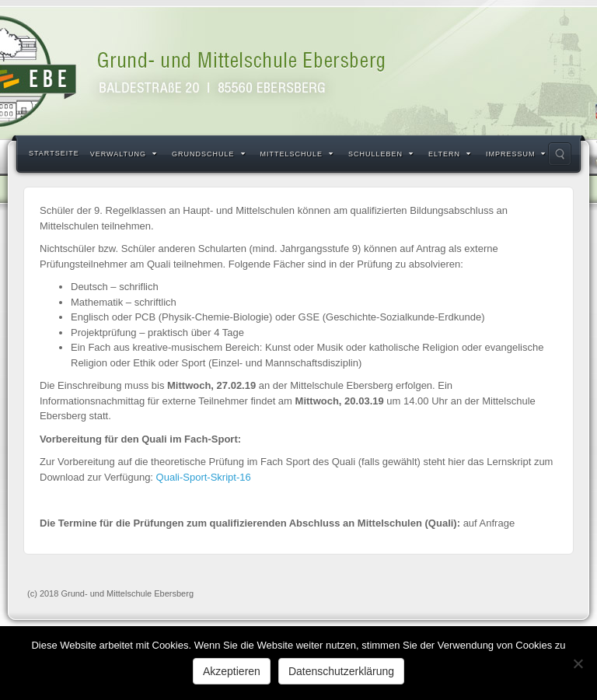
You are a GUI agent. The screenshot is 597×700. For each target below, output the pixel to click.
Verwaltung (124, 154)
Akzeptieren (232, 671)
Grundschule (209, 154)
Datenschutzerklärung (341, 671)
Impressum (516, 154)
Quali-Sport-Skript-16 (204, 477)
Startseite (54, 153)
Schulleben (381, 154)
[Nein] (578, 663)
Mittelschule (297, 154)
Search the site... (560, 154)
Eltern (450, 154)
